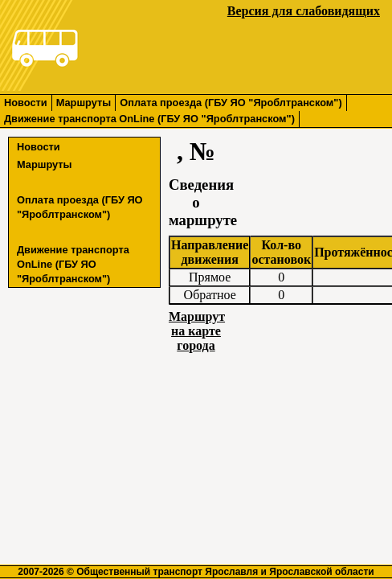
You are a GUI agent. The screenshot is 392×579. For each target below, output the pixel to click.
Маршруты (84, 103)
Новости (26, 103)
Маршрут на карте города (197, 331)
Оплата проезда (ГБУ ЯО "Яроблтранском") (231, 103)
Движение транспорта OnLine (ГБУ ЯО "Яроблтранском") (149, 119)
